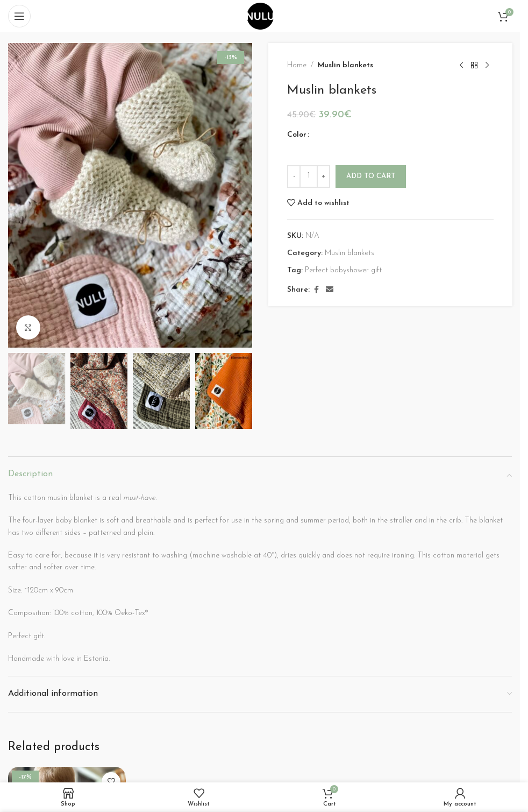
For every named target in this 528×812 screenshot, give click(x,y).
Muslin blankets (345, 65)
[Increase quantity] (323, 176)
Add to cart (371, 176)
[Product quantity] (309, 176)
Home (297, 65)
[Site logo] (260, 16)
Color (297, 135)
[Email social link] (330, 290)
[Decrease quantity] (294, 176)
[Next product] (487, 66)
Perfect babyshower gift (343, 270)
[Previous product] (461, 66)
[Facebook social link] (316, 290)
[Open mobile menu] (19, 16)
